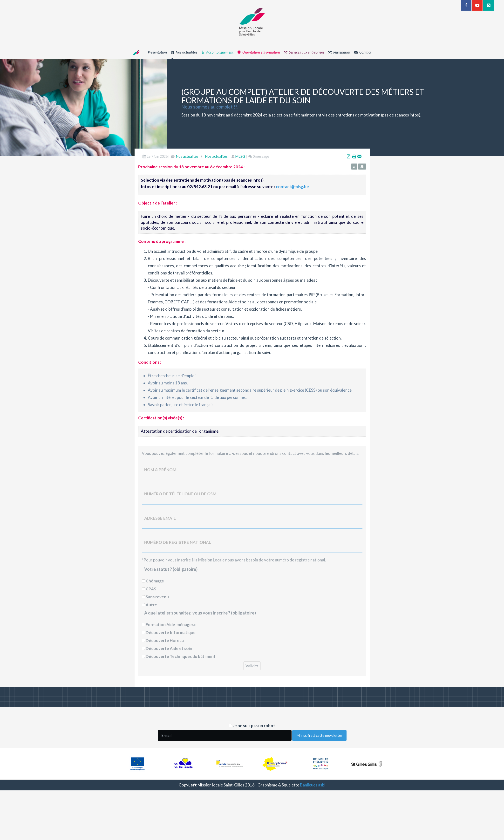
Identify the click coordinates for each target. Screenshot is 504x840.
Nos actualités (187, 156)
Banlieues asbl (313, 785)
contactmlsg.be (292, 187)
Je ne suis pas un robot (252, 726)
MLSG (240, 156)
